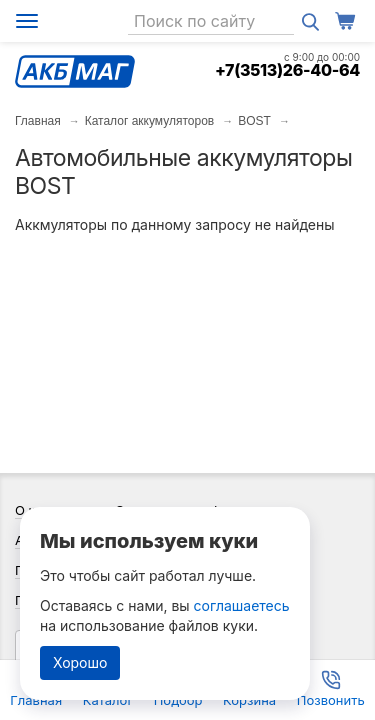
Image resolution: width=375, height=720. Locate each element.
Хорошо (80, 662)
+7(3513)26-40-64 (287, 70)
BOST (254, 121)
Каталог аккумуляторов (150, 121)
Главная (38, 121)
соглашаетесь (242, 605)
